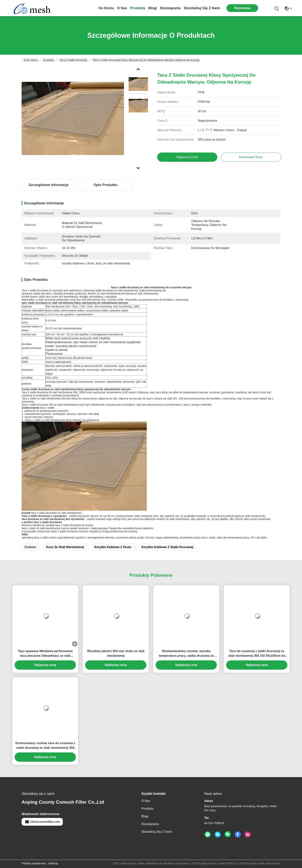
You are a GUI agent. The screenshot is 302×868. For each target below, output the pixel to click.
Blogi (153, 8)
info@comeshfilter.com (42, 822)
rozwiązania (170, 8)
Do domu (106, 8)
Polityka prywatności (34, 863)
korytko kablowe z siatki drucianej (167, 547)
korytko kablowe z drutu (113, 547)
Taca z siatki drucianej (73, 60)
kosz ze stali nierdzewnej (65, 547)
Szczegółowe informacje (49, 185)
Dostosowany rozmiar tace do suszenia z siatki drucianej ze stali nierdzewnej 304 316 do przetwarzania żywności (45, 746)
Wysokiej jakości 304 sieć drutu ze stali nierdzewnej (116, 653)
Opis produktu (106, 185)
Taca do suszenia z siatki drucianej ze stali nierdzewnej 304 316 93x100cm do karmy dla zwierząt (257, 654)
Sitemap (53, 863)
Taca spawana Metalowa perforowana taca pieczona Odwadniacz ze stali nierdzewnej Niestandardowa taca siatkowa (45, 654)
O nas (122, 8)
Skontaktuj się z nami (202, 8)
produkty (138, 8)
